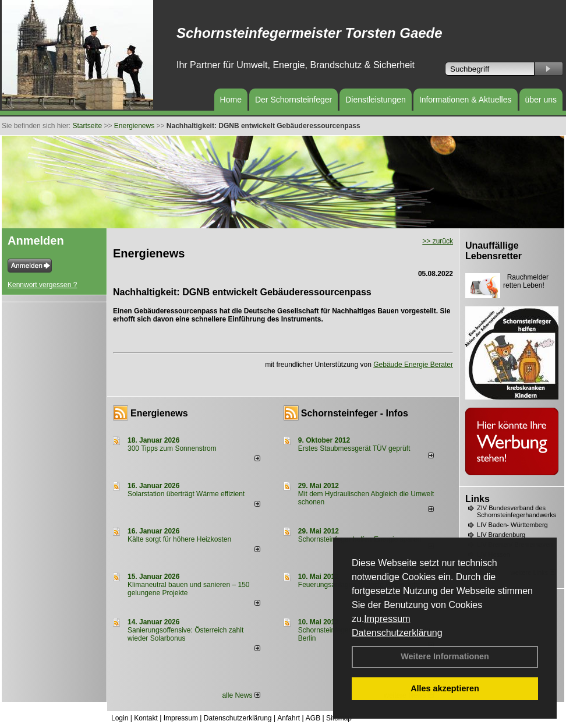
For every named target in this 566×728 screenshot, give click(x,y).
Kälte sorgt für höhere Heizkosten (180, 539)
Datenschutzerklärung (397, 633)
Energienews (159, 413)
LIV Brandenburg (501, 535)
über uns (541, 100)
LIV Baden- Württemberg (512, 525)
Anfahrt (289, 718)
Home (231, 100)
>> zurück (438, 241)
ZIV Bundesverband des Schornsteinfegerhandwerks (517, 511)
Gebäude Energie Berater (413, 365)
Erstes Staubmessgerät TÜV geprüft (354, 448)
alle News (241, 695)
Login (120, 718)
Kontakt (146, 718)
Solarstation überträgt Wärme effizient (186, 494)
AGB (313, 718)
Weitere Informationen (445, 656)
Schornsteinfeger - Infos (355, 413)
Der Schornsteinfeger (293, 100)
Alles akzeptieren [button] (445, 688)
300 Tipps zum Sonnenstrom (172, 448)
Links (477, 499)
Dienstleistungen (376, 100)
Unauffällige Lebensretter (494, 251)
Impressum (387, 619)
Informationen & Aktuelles (466, 100)
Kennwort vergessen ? (42, 285)
